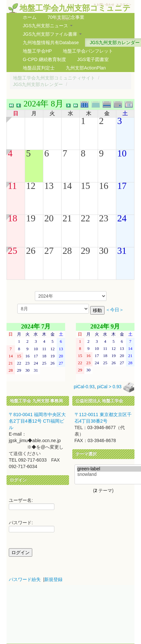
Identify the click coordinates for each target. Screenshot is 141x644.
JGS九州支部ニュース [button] (48, 26)
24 (122, 218)
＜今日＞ (115, 310)
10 (122, 153)
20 (49, 218)
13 (49, 186)
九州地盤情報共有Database (51, 43)
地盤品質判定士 (39, 68)
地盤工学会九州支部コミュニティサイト (54, 78)
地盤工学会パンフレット (88, 51)
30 (104, 251)
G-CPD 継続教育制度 (44, 59)
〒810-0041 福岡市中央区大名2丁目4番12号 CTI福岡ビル (37, 421)
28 (67, 251)
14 (67, 186)
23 (104, 218)
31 (122, 251)
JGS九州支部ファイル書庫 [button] (52, 34)
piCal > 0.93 (109, 387)
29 (85, 251)
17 (122, 186)
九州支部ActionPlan (86, 68)
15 (85, 186)
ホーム (30, 17)
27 (49, 251)
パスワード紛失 (25, 579)
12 (31, 186)
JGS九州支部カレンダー (38, 84)
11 (12, 186)
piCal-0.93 (84, 387)
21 (67, 218)
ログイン (125, 5)
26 (31, 251)
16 (104, 186)
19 (31, 218)
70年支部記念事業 (66, 17)
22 (85, 218)
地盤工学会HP (37, 51)
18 (13, 218)
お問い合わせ (106, 5)
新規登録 (53, 579)
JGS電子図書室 (93, 59)
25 (13, 251)
